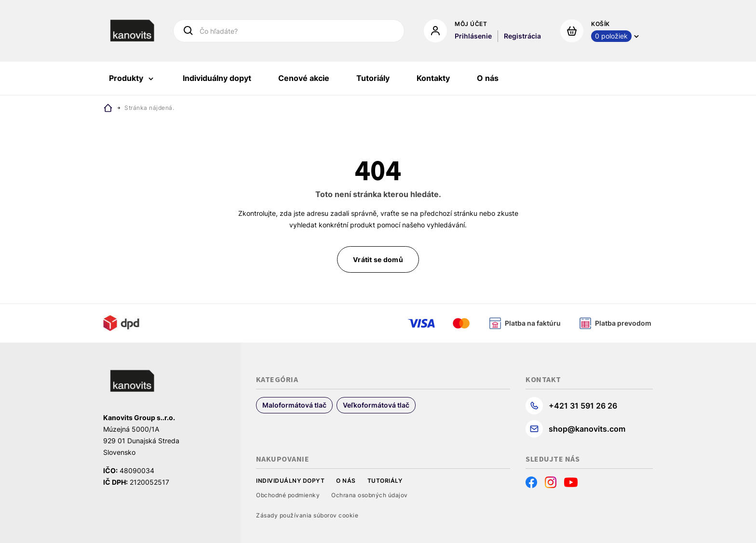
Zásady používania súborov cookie (307, 515)
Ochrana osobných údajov (370, 495)
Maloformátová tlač (294, 405)
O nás (346, 481)
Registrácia (522, 36)
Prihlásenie (473, 36)
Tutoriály (385, 481)
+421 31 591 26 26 (583, 406)
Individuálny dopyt (290, 481)
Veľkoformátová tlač (376, 405)
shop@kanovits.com (587, 429)
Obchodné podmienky (288, 495)
